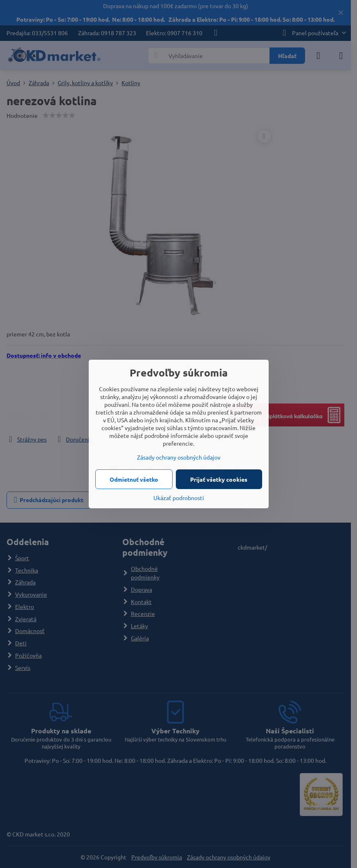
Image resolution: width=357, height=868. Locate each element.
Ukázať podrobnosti (179, 498)
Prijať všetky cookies (219, 479)
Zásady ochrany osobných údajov (179, 457)
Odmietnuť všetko (134, 479)
